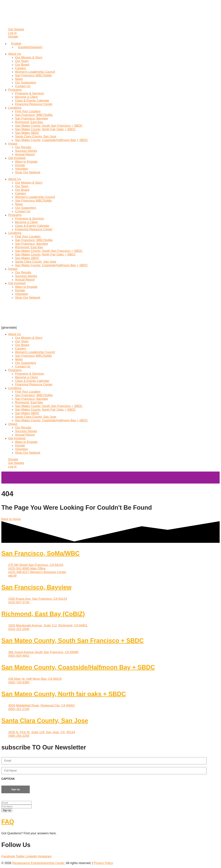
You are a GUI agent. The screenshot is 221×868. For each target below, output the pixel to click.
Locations (15, 108)
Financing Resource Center (34, 104)
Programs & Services (29, 93)
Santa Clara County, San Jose (36, 136)
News (19, 79)
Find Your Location (28, 111)
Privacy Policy (103, 863)
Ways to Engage (26, 162)
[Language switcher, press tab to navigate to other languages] (15, 44)
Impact (13, 144)
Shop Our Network (28, 172)
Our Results (23, 147)
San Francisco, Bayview (31, 119)
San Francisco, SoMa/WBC (41, 553)
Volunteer (22, 169)
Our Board (22, 65)
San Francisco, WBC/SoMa (34, 115)
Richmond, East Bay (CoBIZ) (43, 614)
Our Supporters (26, 83)
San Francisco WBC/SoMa (33, 75)
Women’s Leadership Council (35, 72)
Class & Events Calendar (32, 101)
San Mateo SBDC (27, 133)
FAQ (8, 822)
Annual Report (25, 154)
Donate (20, 165)
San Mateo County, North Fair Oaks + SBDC (45, 129)
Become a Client (26, 97)
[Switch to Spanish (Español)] (29, 47)
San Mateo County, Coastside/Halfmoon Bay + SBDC (51, 140)
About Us (15, 54)
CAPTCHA (8, 779)
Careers (21, 68)
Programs (15, 90)
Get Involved (17, 158)
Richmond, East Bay (29, 122)
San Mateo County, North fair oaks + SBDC (64, 694)
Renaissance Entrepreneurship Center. (39, 863)
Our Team (22, 61)
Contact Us (23, 86)
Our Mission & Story (29, 57)
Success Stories (26, 151)
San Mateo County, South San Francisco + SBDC (49, 126)
